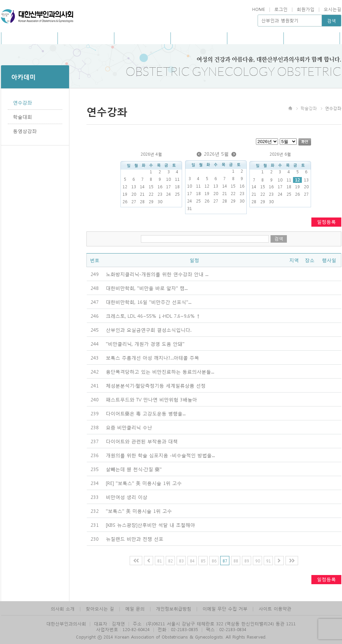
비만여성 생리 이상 (127, 497)
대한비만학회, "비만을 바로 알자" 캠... (147, 288)
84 (192, 561)
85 (203, 561)
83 (181, 561)
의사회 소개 (63, 608)
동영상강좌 (25, 131)
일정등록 (326, 222)
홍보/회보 (86, 38)
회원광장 (255, 38)
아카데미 (199, 38)
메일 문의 (135, 608)
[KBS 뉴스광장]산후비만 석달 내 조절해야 (150, 525)
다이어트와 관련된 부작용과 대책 (142, 441)
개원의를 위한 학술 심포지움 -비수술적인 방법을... (160, 455)
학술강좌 (309, 108)
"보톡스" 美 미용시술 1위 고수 (139, 511)
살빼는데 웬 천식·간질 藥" (134, 469)
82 (170, 561)
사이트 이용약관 (275, 608)
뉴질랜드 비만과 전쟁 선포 (135, 539)
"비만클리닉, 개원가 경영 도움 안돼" (145, 344)
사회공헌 (142, 38)
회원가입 (306, 9)
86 (214, 561)
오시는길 (332, 9)
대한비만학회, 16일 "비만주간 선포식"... (149, 302)
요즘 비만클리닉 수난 (129, 427)
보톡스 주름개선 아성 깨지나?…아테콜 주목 (152, 358)
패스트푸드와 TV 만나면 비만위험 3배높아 (151, 399)
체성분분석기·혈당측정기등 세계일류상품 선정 (156, 385)
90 (258, 561)
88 (236, 561)
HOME (259, 9)
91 (268, 561)
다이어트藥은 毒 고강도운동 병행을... (146, 413)
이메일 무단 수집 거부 (225, 608)
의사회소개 (29, 38)
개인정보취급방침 (174, 608)
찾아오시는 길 (100, 608)
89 (247, 561)
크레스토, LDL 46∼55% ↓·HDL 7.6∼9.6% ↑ (153, 316)
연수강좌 (22, 102)
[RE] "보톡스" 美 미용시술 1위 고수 (144, 483)
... (157, 274)
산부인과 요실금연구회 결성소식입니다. (149, 330)
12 (297, 180)
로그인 (281, 9)
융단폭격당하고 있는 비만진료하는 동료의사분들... (160, 371)
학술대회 (22, 117)
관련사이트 (312, 38)
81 (160, 561)
